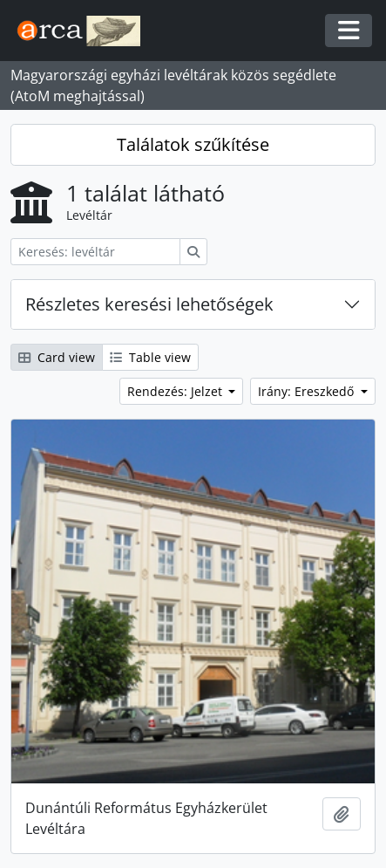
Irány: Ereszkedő (308, 391)
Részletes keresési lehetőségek (149, 304)
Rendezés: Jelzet (176, 391)
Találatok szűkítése (193, 144)
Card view (57, 357)
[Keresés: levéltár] (95, 252)
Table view (150, 357)
